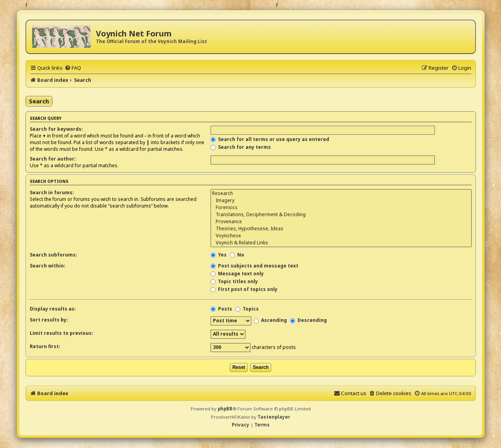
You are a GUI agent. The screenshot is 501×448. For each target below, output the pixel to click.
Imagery (341, 201)
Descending (308, 320)
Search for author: (53, 159)
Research (341, 193)
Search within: (48, 266)
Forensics (341, 208)
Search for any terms (241, 147)
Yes (219, 255)
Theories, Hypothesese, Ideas (341, 229)
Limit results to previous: (61, 333)
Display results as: (53, 309)
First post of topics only (244, 289)
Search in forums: (52, 192)
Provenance (341, 222)
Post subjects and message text (254, 266)
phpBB (225, 409)
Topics (247, 309)
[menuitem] (73, 68)
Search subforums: (53, 255)
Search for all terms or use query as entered (270, 139)
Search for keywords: (56, 129)
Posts (221, 309)
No (237, 255)
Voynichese (341, 236)
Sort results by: (49, 320)
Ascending (270, 320)
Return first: (45, 346)
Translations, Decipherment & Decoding (341, 215)
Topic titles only (234, 281)
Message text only (237, 274)
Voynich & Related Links (341, 243)
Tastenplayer (274, 417)
